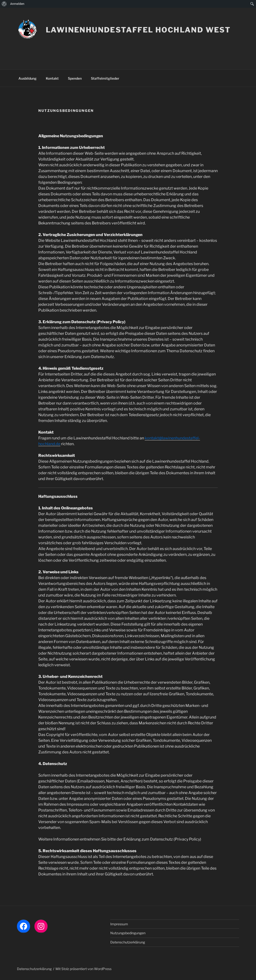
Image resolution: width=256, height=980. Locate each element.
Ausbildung (28, 78)
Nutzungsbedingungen (128, 933)
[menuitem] (4, 4)
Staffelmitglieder (105, 78)
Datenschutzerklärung (128, 942)
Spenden (75, 78)
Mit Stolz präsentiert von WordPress (84, 969)
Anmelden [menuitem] (17, 4)
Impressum (119, 924)
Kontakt (52, 78)
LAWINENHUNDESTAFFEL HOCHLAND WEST (138, 30)
